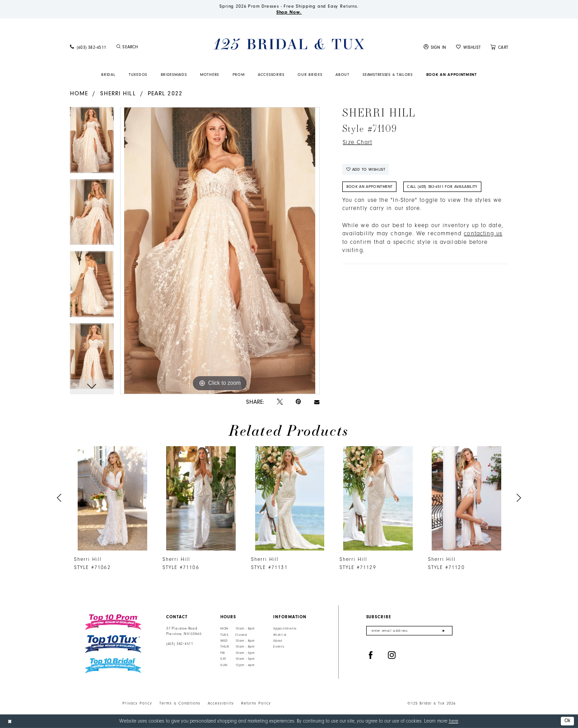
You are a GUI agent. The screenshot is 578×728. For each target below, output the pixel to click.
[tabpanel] (92, 143)
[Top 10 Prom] (113, 622)
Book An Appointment (370, 187)
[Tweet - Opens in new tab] (280, 402)
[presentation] (113, 498)
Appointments (285, 629)
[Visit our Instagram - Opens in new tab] (392, 656)
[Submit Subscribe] (444, 631)
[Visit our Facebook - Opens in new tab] (371, 656)
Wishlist (280, 635)
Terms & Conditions (180, 703)
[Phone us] (88, 47)
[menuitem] (88, 47)
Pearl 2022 (165, 93)
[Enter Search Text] (151, 47)
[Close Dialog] (10, 721)
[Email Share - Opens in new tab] (317, 402)
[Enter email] (409, 631)
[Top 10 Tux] (113, 644)
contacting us (483, 233)
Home (79, 93)
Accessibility (221, 703)
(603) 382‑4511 (180, 644)
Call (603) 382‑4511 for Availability (442, 187)
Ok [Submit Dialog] (568, 721)
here (454, 721)
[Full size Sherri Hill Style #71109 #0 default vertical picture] (220, 251)
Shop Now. (289, 12)
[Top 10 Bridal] (113, 666)
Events (279, 647)
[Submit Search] (118, 47)
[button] (435, 47)
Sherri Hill (118, 93)
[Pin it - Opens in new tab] (298, 402)
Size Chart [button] (357, 142)
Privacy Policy (137, 703)
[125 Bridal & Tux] (289, 44)
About (278, 641)
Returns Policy (256, 703)
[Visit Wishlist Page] (468, 47)
